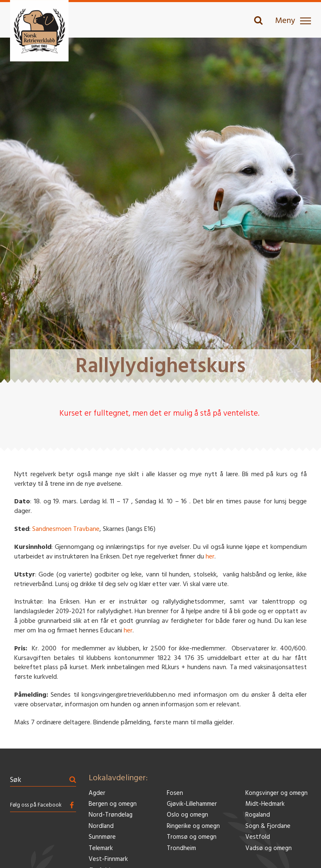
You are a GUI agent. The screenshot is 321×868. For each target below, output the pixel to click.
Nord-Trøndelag (111, 815)
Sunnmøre (102, 837)
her (210, 557)
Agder (97, 793)
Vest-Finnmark (108, 859)
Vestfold (258, 837)
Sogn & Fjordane (268, 826)
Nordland (101, 826)
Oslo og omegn (187, 815)
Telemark (101, 849)
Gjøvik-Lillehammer (192, 804)
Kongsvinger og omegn (276, 793)
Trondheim (181, 849)
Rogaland (258, 815)
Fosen (175, 793)
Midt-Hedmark (265, 804)
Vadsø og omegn (269, 849)
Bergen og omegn (113, 804)
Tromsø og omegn (192, 837)
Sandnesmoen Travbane (66, 529)
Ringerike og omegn (193, 826)
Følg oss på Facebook (36, 805)
